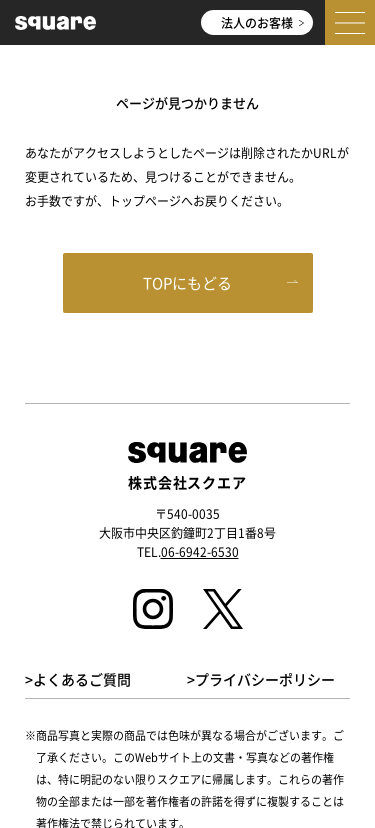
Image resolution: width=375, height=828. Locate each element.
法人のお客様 (262, 22)
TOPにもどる (187, 282)
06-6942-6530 (200, 551)
